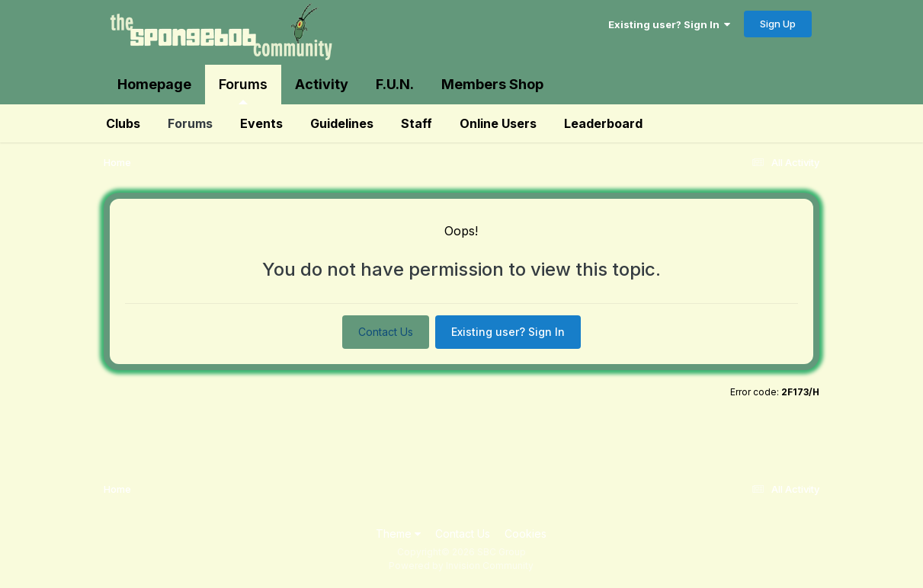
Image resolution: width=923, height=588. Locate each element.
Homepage (154, 84)
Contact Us (386, 332)
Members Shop (492, 84)
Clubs (123, 123)
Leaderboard (603, 123)
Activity (322, 84)
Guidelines (342, 123)
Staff (417, 123)
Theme (398, 534)
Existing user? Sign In (669, 24)
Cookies (526, 534)
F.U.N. (395, 84)
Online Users (498, 123)
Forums (243, 90)
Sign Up (778, 24)
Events (261, 123)
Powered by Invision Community (461, 566)
